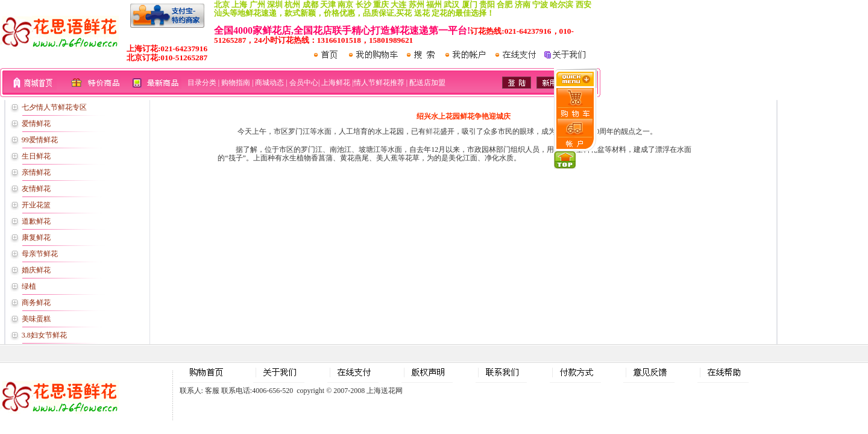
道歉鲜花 (36, 221)
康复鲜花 (36, 237)
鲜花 (433, 131)
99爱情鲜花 (40, 140)
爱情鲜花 (36, 124)
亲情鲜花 (36, 172)
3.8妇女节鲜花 (44, 335)
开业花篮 (36, 205)
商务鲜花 (36, 303)
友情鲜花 (36, 189)
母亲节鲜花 (40, 254)
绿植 (29, 286)
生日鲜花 (36, 156)
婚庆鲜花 (36, 270)
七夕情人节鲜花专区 (54, 107)
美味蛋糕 (36, 319)
